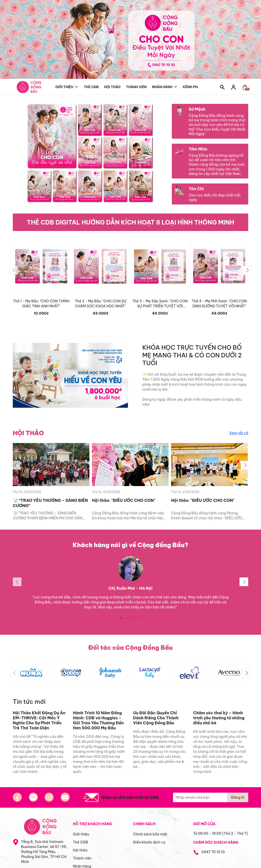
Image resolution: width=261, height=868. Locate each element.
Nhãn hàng (162, 86)
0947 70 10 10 (213, 852)
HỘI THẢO (28, 433)
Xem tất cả (239, 433)
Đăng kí (238, 797)
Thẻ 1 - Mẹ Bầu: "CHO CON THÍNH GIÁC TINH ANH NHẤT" (41, 304)
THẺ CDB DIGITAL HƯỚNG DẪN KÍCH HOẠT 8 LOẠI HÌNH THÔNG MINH (130, 222)
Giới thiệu (64, 86)
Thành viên (136, 87)
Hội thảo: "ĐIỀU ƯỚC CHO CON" (124, 500)
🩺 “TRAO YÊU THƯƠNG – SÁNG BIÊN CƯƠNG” (50, 503)
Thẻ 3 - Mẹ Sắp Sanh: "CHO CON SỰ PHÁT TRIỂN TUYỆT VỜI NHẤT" (160, 304)
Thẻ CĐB (91, 87)
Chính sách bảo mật (150, 834)
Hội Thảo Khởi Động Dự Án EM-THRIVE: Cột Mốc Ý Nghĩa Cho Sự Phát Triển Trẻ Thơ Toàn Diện (39, 720)
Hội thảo (112, 87)
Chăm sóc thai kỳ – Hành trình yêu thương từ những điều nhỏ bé (219, 718)
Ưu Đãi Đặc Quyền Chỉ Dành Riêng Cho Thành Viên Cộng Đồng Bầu (156, 718)
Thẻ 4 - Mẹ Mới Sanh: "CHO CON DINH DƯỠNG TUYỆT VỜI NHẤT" (219, 304)
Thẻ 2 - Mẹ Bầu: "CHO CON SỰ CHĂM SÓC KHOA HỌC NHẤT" (101, 304)
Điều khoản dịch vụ (149, 842)
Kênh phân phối (197, 86)
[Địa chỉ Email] (211, 797)
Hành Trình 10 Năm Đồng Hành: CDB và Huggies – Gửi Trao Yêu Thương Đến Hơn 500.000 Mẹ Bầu (98, 720)
